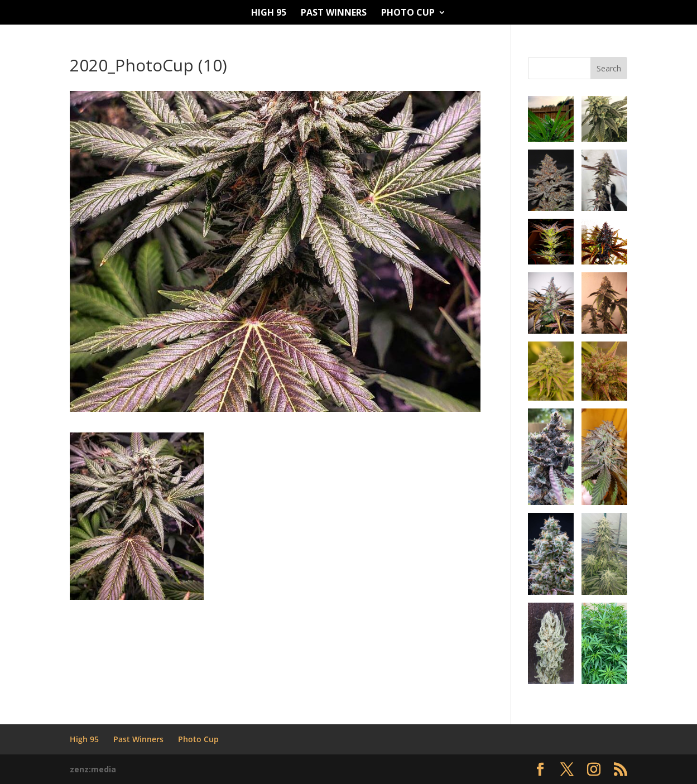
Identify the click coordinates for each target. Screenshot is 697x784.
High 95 (269, 13)
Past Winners (334, 13)
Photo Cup (408, 13)
